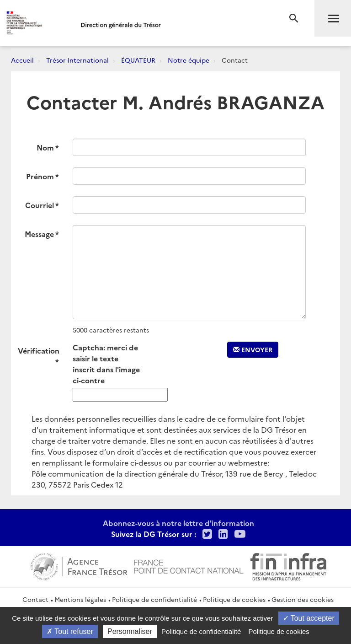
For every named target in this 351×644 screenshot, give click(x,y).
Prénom (40, 176)
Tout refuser (70, 631)
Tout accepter (309, 618)
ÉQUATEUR (138, 60)
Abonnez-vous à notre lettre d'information (178, 523)
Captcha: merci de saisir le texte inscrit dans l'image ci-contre (106, 364)
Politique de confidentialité (154, 599)
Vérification (39, 350)
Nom (45, 147)
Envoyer (253, 349)
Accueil (22, 60)
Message (39, 234)
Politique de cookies (234, 599)
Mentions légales (80, 599)
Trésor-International (77, 60)
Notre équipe (189, 60)
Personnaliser (130, 631)
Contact (35, 599)
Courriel (40, 205)
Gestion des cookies (303, 599)
